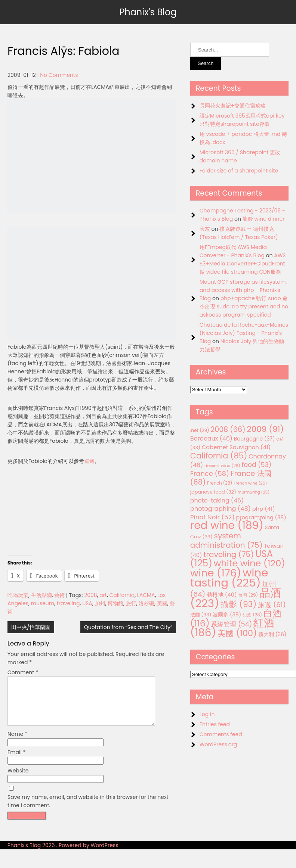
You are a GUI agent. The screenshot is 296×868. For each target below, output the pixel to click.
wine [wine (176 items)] (216, 573)
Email (17, 761)
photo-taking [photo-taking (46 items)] (217, 500)
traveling (68, 603)
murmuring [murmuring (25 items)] (253, 492)
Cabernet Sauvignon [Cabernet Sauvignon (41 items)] (236, 447)
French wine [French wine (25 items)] (250, 483)
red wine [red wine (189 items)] (227, 525)
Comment (23, 672)
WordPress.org (218, 744)
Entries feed (215, 724)
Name (17, 743)
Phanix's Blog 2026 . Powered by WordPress (63, 854)
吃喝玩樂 (18, 595)
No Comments (59, 75)
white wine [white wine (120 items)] (249, 563)
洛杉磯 (147, 603)
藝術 (59, 595)
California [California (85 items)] (219, 456)
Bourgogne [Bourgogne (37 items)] (255, 439)
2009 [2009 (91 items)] (265, 429)
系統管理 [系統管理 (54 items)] (231, 624)
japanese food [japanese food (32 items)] (213, 492)
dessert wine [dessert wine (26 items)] (222, 466)
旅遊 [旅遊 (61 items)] (272, 605)
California (122, 595)
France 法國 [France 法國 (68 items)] (231, 478)
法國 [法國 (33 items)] (201, 615)
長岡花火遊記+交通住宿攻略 (233, 106)
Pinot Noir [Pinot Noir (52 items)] (212, 517)
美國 (162, 603)
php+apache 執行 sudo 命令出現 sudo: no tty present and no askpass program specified (244, 307)
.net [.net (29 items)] (200, 430)
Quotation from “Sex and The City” (128, 627)
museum (43, 603)
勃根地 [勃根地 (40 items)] (222, 595)
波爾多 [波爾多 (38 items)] (227, 615)
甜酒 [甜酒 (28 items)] (252, 615)
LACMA (146, 595)
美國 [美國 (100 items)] (237, 633)
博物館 (115, 603)
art (103, 595)
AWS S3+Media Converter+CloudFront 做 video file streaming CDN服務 (243, 264)
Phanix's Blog (148, 12)
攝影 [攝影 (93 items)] (238, 604)
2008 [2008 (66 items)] (228, 430)
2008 (90, 595)
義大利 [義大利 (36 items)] (272, 634)
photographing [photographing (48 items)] (221, 509)
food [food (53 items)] (257, 465)
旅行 (131, 603)
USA (87, 603)
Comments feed (221, 734)
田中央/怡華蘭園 (31, 627)
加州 (100, 603)
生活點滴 (41, 595)
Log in (207, 714)
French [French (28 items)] (220, 483)
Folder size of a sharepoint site (239, 171)
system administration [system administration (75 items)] (226, 540)
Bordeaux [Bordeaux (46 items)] (211, 438)
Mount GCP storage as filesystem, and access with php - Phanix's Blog (243, 290)
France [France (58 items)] (210, 474)
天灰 (205, 229)
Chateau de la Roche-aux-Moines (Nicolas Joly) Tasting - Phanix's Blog (244, 333)
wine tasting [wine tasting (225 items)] (229, 578)
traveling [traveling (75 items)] (229, 554)
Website (18, 780)
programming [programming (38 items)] (261, 517)
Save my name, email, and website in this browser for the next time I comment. (88, 810)
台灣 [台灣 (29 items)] (248, 595)
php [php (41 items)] (264, 509)
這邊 (89, 461)
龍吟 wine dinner (264, 219)
